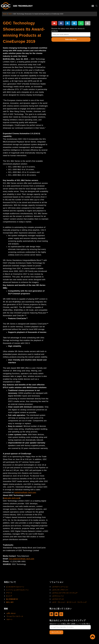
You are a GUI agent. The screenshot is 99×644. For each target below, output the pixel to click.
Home (5, 14)
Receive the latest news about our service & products (68, 30)
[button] (93, 6)
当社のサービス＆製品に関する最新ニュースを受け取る (70, 624)
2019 (10, 14)
